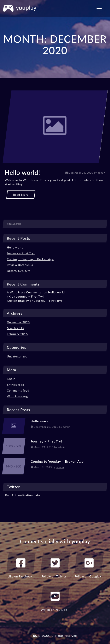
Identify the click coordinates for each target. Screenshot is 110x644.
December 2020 (18, 322)
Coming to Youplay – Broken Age (30, 259)
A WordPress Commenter (25, 292)
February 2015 (17, 334)
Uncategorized (17, 356)
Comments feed (18, 390)
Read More (21, 195)
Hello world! (22, 172)
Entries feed (16, 385)
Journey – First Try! (21, 253)
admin (102, 173)
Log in (11, 379)
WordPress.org (17, 396)
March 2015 (16, 328)
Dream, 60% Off (18, 271)
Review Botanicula (20, 265)
